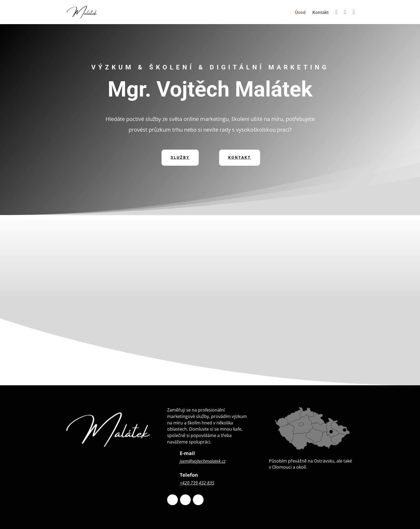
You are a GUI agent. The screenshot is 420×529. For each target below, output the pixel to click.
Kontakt (320, 13)
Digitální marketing (305, 248)
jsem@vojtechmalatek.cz (203, 461)
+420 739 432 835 (197, 483)
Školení (305, 328)
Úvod (300, 13)
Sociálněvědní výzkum (305, 288)
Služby (180, 157)
